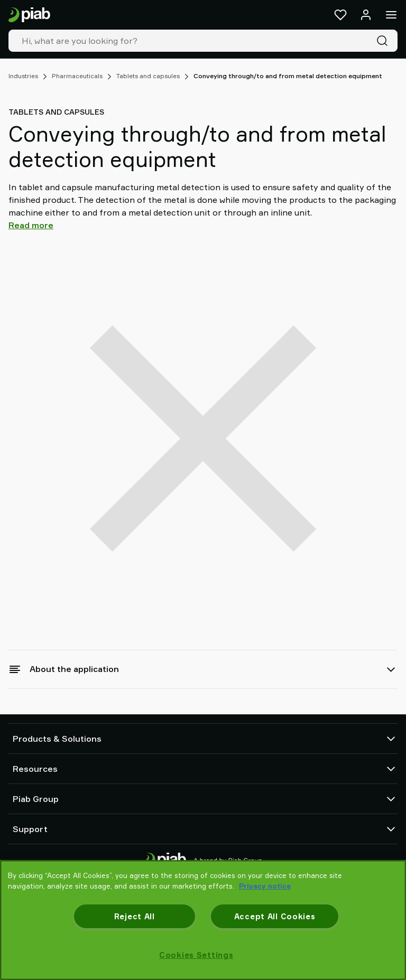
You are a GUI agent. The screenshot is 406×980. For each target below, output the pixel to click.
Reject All (135, 916)
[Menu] (391, 15)
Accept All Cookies (275, 916)
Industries (23, 76)
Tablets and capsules (148, 76)
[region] (203, 920)
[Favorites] (340, 15)
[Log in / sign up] (366, 15)
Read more (31, 225)
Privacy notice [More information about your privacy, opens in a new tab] (265, 886)
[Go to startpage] (29, 15)
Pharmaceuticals (77, 76)
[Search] (384, 41)
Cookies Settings (196, 955)
